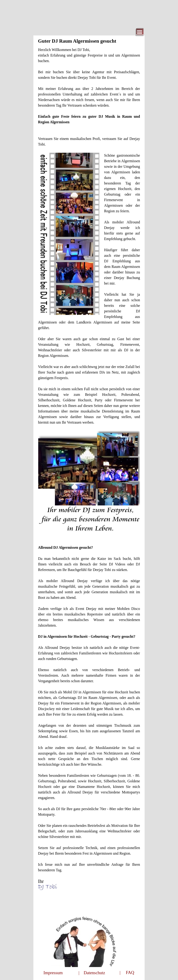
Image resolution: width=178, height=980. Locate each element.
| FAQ (127, 972)
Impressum (53, 973)
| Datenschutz (92, 973)
